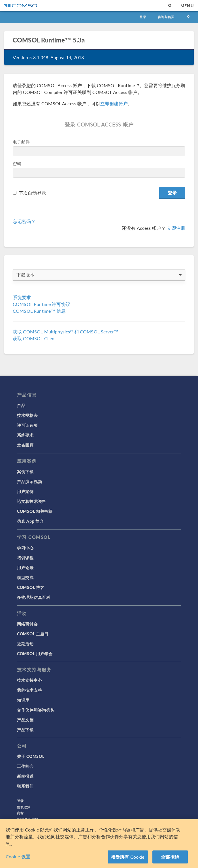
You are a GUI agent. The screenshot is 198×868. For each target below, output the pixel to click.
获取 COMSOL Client (34, 338)
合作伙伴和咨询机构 (36, 710)
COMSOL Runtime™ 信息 (39, 311)
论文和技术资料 (32, 501)
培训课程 (25, 558)
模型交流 (25, 577)
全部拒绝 (170, 857)
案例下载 (25, 471)
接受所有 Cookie (128, 857)
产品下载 (25, 730)
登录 (143, 17)
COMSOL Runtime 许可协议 (41, 304)
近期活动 (25, 644)
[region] (99, 844)
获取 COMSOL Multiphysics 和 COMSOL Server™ (66, 332)
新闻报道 (25, 776)
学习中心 (25, 548)
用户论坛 (25, 567)
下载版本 (99, 275)
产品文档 (25, 720)
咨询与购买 (166, 17)
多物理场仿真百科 (34, 597)
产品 (21, 405)
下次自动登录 (32, 193)
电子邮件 (21, 142)
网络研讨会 (27, 624)
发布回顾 (25, 445)
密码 (17, 163)
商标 (20, 813)
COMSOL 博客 (31, 587)
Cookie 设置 (18, 857)
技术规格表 (27, 415)
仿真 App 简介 (30, 521)
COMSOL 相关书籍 (35, 511)
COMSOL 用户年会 (35, 653)
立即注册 (176, 228)
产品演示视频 (29, 481)
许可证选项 (27, 425)
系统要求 (22, 297)
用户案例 (25, 491)
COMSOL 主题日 (33, 634)
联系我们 (25, 786)
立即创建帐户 (114, 103)
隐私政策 (24, 807)
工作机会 (25, 766)
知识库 (23, 700)
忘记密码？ (24, 221)
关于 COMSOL (31, 756)
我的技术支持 (29, 690)
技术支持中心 (29, 680)
